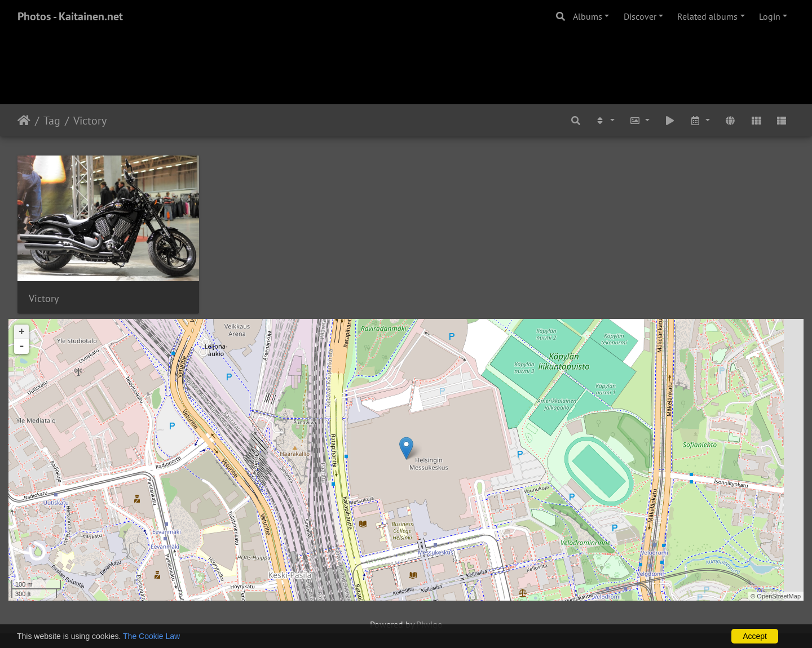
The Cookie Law (151, 636)
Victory (90, 121)
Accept (755, 636)
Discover (640, 16)
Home (24, 121)
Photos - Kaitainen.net (70, 16)
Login (770, 16)
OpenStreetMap (779, 596)
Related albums (707, 16)
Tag (52, 121)
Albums (588, 16)
